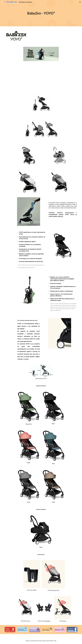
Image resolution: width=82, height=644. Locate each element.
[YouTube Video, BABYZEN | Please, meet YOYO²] (41, 77)
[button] (2, 2)
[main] (41, 13)
